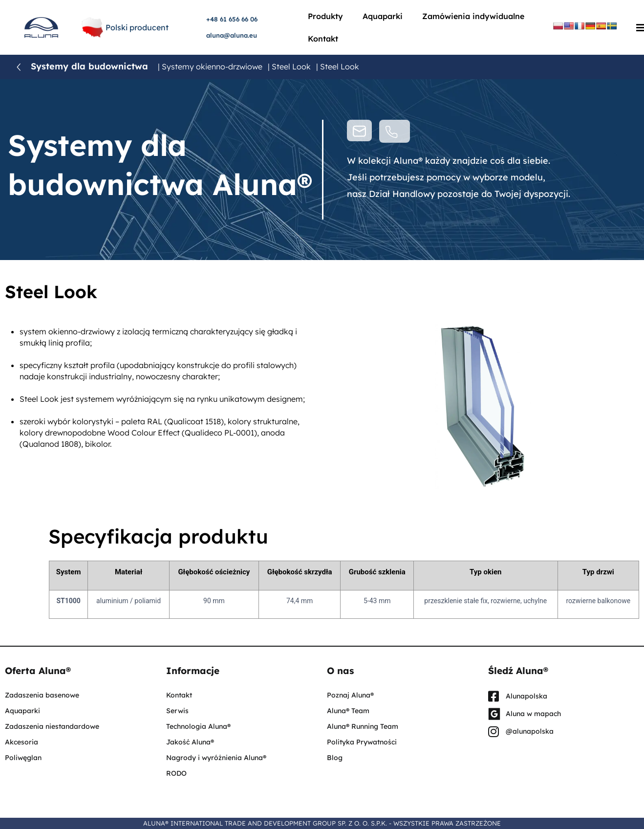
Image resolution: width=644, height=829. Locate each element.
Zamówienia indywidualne (473, 16)
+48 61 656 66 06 (232, 19)
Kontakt (323, 39)
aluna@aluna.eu (232, 35)
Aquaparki (383, 16)
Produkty (325, 16)
